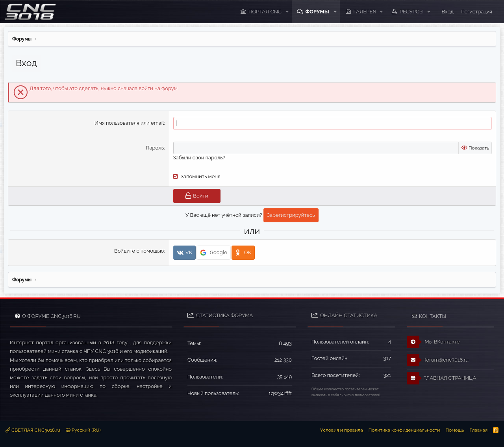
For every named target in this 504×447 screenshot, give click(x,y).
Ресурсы (412, 12)
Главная (478, 430)
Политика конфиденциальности (404, 430)
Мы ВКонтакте (433, 342)
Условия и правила (342, 430)
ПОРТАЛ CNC (265, 12)
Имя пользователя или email (129, 123)
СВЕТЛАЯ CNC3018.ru (33, 430)
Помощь (455, 430)
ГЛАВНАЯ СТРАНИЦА (441, 378)
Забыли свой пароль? (199, 158)
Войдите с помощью (139, 251)
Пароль (155, 148)
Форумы (317, 12)
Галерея (365, 12)
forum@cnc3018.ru (438, 360)
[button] (287, 12)
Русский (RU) (83, 430)
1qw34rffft (280, 393)
